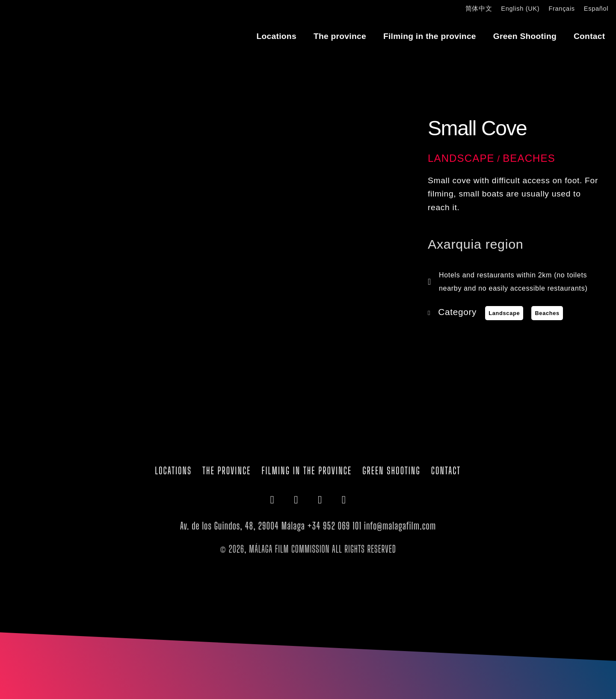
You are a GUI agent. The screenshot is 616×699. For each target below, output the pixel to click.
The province (340, 36)
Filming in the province (430, 36)
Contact (589, 36)
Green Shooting (525, 36)
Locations (277, 36)
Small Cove (477, 128)
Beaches (529, 158)
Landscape (461, 158)
